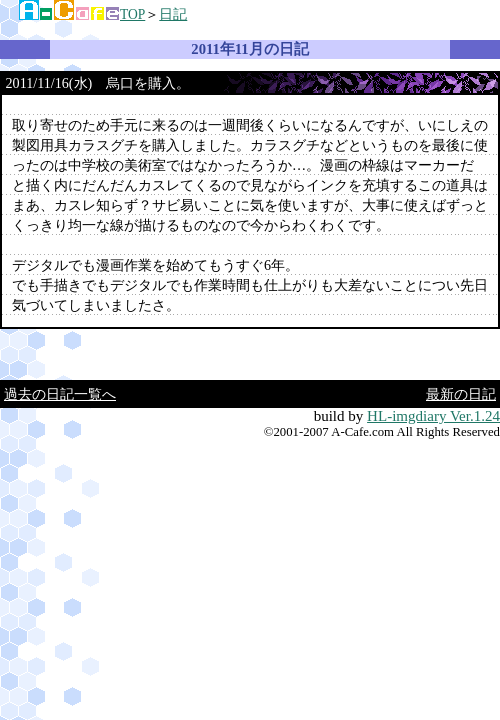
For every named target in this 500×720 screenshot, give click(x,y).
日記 (173, 14)
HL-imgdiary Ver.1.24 (433, 416)
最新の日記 (461, 394)
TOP (132, 14)
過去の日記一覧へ (60, 394)
